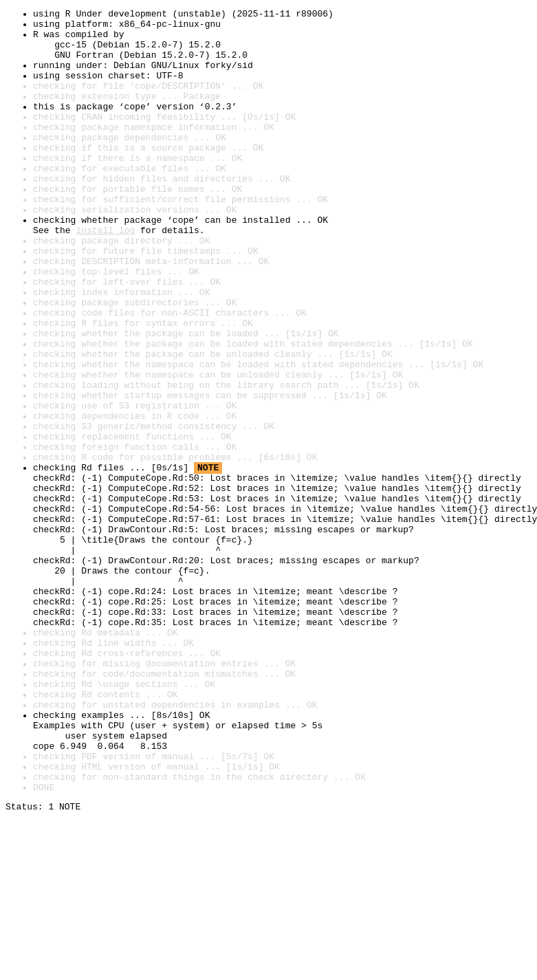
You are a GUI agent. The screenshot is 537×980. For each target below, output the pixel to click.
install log (105, 275)
